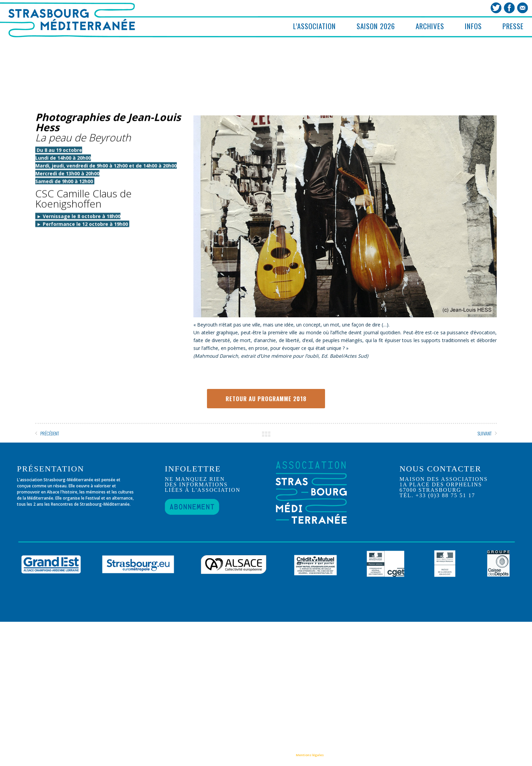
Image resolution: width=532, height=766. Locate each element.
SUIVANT (484, 433)
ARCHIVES (430, 26)
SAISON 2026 (376, 26)
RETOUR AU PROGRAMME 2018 (266, 399)
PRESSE (513, 26)
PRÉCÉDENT (50, 433)
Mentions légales (310, 755)
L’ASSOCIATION (315, 26)
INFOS (473, 26)
